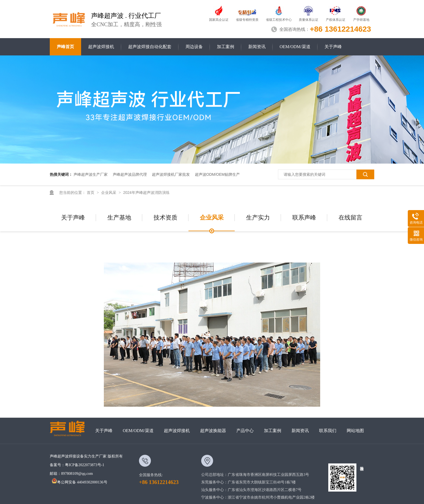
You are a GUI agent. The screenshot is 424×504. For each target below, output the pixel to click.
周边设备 (194, 47)
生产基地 (119, 218)
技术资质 (165, 218)
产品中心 (245, 431)
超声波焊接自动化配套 (150, 47)
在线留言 (350, 218)
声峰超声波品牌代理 (130, 174)
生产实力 (258, 218)
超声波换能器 (213, 431)
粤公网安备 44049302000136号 (79, 482)
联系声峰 (304, 218)
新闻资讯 (257, 47)
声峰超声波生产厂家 (91, 174)
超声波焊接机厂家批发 (171, 174)
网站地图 (355, 431)
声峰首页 (65, 47)
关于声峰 (333, 47)
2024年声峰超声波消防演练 (146, 193)
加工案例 (226, 47)
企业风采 (109, 193)
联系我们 (328, 431)
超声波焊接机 (101, 47)
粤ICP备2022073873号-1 (85, 465)
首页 (91, 193)
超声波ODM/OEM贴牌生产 (217, 174)
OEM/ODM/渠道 (295, 47)
